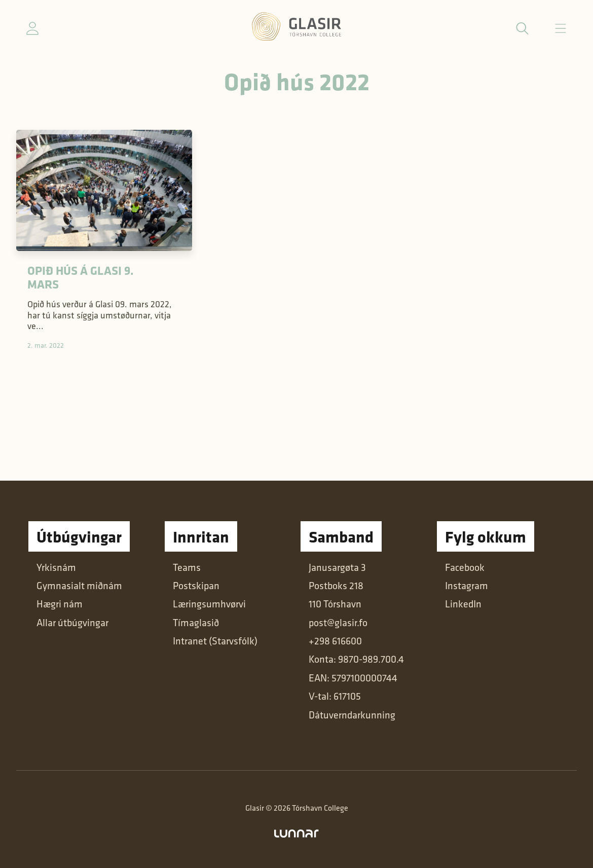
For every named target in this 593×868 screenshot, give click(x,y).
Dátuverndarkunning (352, 715)
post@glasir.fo (338, 623)
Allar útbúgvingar (72, 623)
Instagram (467, 586)
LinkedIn (463, 604)
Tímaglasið (196, 623)
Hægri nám (60, 604)
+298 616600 (335, 641)
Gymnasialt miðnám (79, 586)
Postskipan (196, 586)
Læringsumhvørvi (209, 604)
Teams (187, 567)
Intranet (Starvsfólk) (215, 641)
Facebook (465, 567)
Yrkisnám (56, 567)
